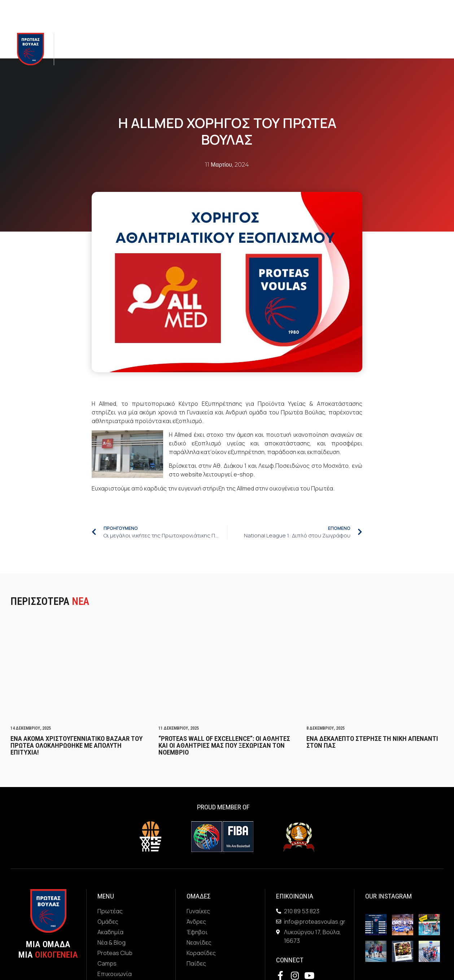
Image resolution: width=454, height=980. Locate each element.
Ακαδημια (151, 49)
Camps (273, 49)
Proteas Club (238, 49)
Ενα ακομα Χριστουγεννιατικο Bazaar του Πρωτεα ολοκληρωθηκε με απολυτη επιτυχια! (77, 745)
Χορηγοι (300, 49)
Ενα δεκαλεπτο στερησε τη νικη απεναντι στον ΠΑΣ (372, 742)
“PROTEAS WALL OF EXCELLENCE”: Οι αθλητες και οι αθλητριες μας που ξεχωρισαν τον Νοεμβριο (224, 745)
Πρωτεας (76, 49)
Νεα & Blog (193, 49)
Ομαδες (113, 49)
